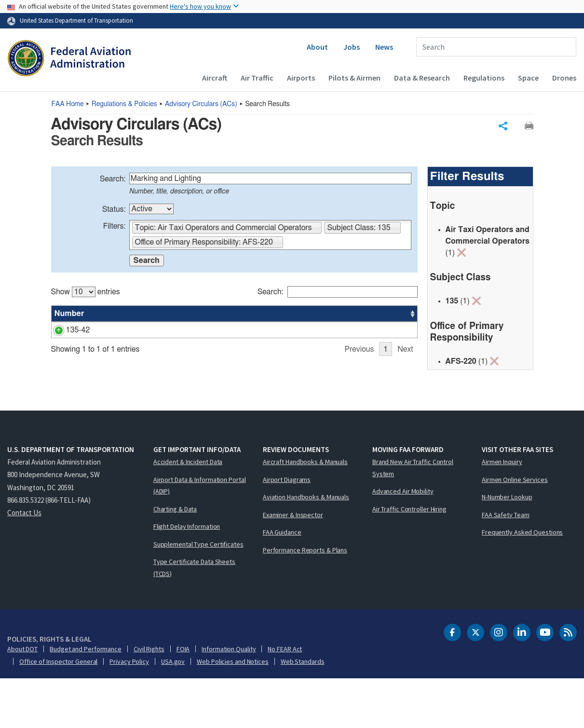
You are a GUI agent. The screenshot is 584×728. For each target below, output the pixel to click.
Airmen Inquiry (502, 511)
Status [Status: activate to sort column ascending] (310, 316)
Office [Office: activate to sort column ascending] (346, 316)
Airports (301, 78)
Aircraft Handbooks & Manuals (305, 511)
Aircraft (215, 78)
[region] (234, 349)
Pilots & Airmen (354, 78)
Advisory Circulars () (201, 104)
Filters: (115, 229)
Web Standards (303, 711)
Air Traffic (257, 78)
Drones (564, 78)
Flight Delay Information (187, 576)
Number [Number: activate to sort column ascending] (69, 316)
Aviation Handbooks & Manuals (306, 546)
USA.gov (173, 711)
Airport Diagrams (287, 528)
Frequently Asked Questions (522, 581)
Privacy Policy (129, 711)
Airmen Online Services (515, 528)
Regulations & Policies (124, 104)
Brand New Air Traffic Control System (413, 517)
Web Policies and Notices (233, 711)
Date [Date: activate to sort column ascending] (382, 316)
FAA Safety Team (506, 563)
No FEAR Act (285, 698)
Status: (114, 212)
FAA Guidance (282, 581)
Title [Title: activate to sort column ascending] (106, 316)
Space (528, 78)
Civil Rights (149, 698)
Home (68, 104)
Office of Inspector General (58, 711)
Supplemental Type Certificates (198, 593)
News (384, 47)
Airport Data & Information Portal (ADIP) (200, 534)
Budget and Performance (86, 698)
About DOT (22, 698)
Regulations (484, 78)
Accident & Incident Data (188, 511)
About (317, 47)
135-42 (67, 332)
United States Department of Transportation (76, 20)
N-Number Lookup (507, 546)
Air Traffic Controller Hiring (409, 558)
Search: (113, 181)
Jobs (352, 47)
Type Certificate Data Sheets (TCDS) (194, 617)
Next (405, 412)
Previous (359, 412)
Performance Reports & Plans (305, 599)
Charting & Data (175, 558)
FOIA (183, 698)
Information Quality (229, 698)
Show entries (86, 294)
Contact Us (24, 562)
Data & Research (422, 78)
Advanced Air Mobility (403, 540)
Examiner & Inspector (293, 563)
